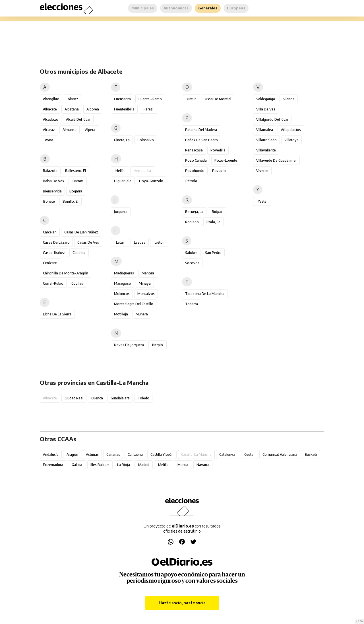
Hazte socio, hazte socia (182, 603)
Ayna (49, 140)
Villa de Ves (266, 109)
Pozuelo (219, 171)
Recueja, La (194, 212)
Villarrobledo (266, 140)
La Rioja (124, 465)
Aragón (72, 454)
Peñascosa (194, 150)
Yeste (262, 201)
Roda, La (213, 222)
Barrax (78, 181)
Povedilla (218, 150)
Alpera (90, 130)
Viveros (262, 171)
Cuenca (97, 398)
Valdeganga (266, 99)
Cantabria (135, 454)
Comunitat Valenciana (280, 454)
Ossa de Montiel (218, 99)
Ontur (191, 99)
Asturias (92, 454)
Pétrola (191, 181)
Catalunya (227, 454)
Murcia (183, 465)
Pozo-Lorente (226, 160)
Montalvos (146, 294)
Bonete (49, 201)
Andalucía (51, 454)
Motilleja (121, 314)
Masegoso (123, 283)
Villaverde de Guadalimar (276, 160)
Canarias (113, 454)
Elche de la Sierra (57, 314)
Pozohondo (195, 171)
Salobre (191, 253)
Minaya (145, 283)
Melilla (163, 465)
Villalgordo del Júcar (272, 119)
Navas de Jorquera (129, 345)
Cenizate (50, 263)
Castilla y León (162, 454)
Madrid (144, 465)
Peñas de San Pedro (201, 140)
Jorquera (121, 212)
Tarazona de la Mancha (205, 294)
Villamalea (265, 130)
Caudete (79, 253)
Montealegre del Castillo (134, 304)
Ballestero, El (76, 171)
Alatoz (73, 99)
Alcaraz (49, 130)
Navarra (203, 465)
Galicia (77, 465)
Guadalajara (120, 398)
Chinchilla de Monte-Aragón (66, 273)
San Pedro (213, 253)
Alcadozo (51, 119)
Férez (148, 109)
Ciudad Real (74, 398)
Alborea (93, 109)
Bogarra (76, 191)
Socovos (192, 263)
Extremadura (53, 465)
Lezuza (140, 242)
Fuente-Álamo (150, 99)
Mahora (148, 273)
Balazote (50, 171)
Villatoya (291, 140)
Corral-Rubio (53, 283)
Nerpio (158, 345)
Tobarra (192, 304)
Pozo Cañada (196, 160)
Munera (142, 314)
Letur (120, 242)
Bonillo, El (71, 201)
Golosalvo (146, 140)
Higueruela (123, 181)
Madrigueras (124, 273)
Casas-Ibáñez (54, 253)
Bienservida (52, 191)
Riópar (217, 212)
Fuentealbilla (124, 109)
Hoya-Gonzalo (151, 181)
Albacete (50, 109)
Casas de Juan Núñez (81, 232)
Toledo (143, 398)
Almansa (70, 130)
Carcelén (50, 232)
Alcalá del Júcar (78, 119)
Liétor (159, 242)
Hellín (120, 171)
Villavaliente (266, 150)
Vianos (289, 99)
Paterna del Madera (201, 130)
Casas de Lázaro (56, 242)
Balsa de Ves (53, 181)
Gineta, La (122, 140)
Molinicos (122, 294)
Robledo (192, 222)
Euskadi (311, 454)
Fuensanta (122, 99)
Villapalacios (291, 130)
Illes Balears (100, 465)
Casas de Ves (88, 242)
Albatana (72, 109)
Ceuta (249, 454)
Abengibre (51, 99)
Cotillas (77, 283)
